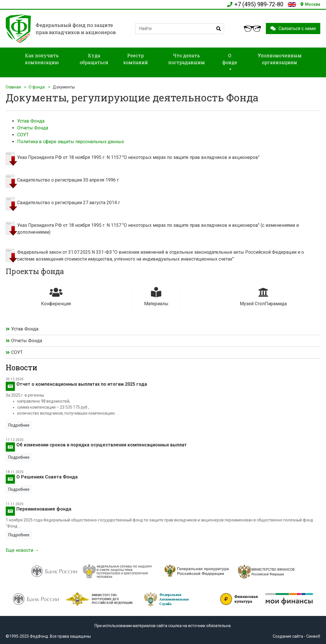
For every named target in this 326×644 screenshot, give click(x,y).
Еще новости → (22, 550)
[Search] (180, 29)
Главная (13, 87)
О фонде (37, 87)
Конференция (56, 297)
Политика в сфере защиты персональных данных (71, 142)
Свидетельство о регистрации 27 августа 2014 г (69, 203)
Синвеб (313, 636)
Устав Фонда (31, 121)
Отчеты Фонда (33, 128)
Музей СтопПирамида (263, 297)
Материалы (156, 297)
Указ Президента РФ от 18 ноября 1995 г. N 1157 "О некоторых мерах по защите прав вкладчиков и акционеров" (138, 157)
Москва (310, 4)
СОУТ (23, 135)
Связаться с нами (293, 28)
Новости (21, 367)
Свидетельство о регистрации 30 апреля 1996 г (68, 180)
